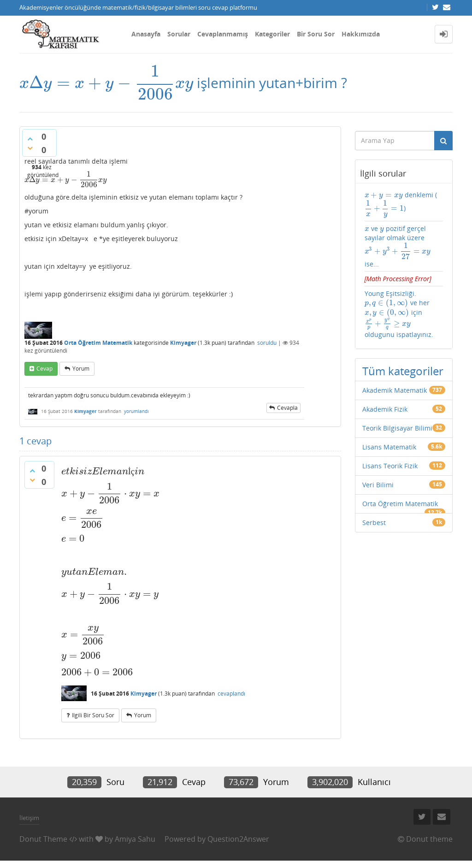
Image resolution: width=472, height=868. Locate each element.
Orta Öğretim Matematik (98, 343)
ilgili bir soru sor (93, 715)
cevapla (287, 408)
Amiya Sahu (135, 839)
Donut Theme (43, 839)
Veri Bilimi (378, 485)
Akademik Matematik (395, 390)
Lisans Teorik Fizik (390, 466)
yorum (81, 369)
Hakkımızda (361, 34)
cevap (44, 369)
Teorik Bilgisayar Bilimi (397, 428)
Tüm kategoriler (403, 371)
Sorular (179, 34)
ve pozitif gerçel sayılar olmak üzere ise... (398, 246)
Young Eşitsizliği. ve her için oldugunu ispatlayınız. (399, 314)
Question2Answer (238, 839)
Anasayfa (146, 34)
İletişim (29, 818)
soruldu (267, 343)
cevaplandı (231, 694)
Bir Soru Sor (316, 34)
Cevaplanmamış (223, 34)
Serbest (374, 523)
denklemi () (401, 204)
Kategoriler (272, 34)
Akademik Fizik (385, 409)
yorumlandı (136, 411)
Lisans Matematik (389, 447)
